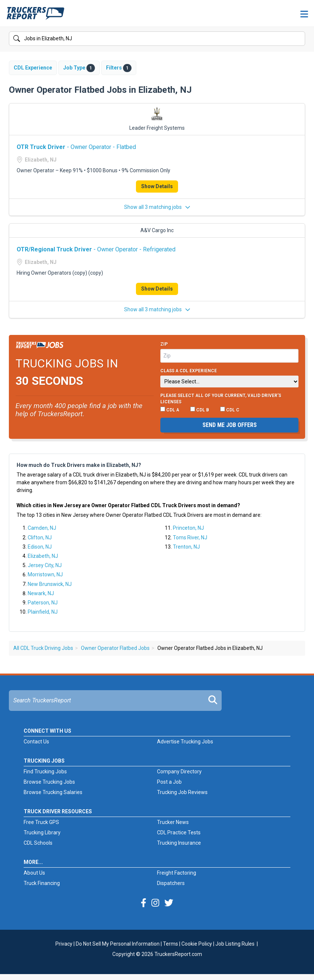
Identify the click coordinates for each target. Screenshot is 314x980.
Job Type (79, 68)
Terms (170, 944)
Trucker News (173, 822)
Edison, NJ (40, 547)
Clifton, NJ (40, 538)
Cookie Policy (197, 944)
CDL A (170, 410)
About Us (34, 873)
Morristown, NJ (45, 574)
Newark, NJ (41, 593)
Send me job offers (230, 425)
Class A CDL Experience (189, 371)
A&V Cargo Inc (157, 230)
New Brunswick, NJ (50, 584)
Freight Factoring (177, 873)
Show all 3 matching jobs (157, 207)
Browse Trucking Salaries (53, 792)
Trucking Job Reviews (182, 792)
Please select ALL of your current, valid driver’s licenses (221, 399)
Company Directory (179, 772)
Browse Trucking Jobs (49, 782)
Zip (164, 344)
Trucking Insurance (179, 843)
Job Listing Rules (235, 944)
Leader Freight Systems (157, 128)
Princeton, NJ (188, 528)
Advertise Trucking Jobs (185, 742)
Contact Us (36, 742)
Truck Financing (42, 883)
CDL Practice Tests (179, 833)
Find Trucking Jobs (45, 772)
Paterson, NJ (43, 603)
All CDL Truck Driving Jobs (43, 648)
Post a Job (169, 782)
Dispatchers (171, 883)
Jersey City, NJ (45, 565)
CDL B (200, 410)
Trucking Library (42, 833)
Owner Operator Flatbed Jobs (115, 648)
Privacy (64, 944)
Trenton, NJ (186, 547)
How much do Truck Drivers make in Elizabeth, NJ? (79, 465)
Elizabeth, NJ (43, 556)
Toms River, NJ (190, 538)
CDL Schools (38, 843)
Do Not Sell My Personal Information (118, 944)
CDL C (230, 410)
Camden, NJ (42, 528)
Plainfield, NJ (43, 612)
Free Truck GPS (41, 822)
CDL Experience (33, 68)
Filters (119, 68)
